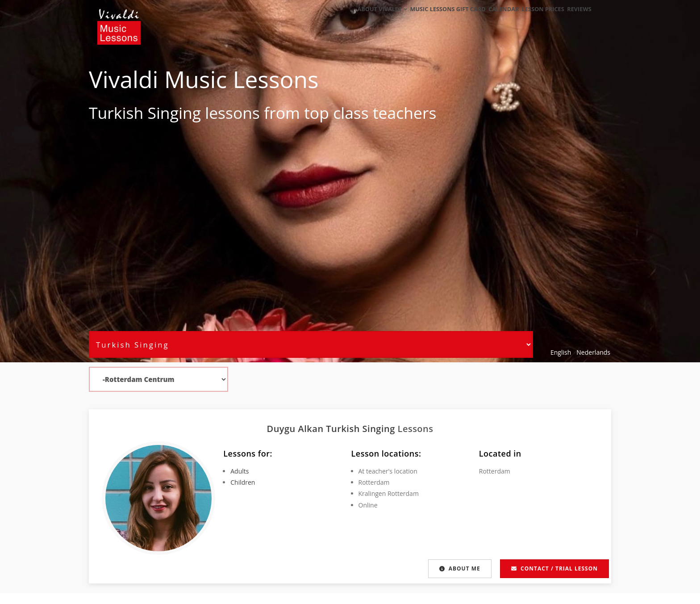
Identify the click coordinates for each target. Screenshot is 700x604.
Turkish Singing (145, 113)
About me (460, 568)
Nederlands (593, 352)
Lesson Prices (535, 19)
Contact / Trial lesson (554, 568)
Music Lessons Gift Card (431, 19)
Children (243, 482)
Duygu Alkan (296, 429)
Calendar (490, 19)
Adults (240, 471)
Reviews (576, 19)
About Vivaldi (362, 19)
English (561, 352)
